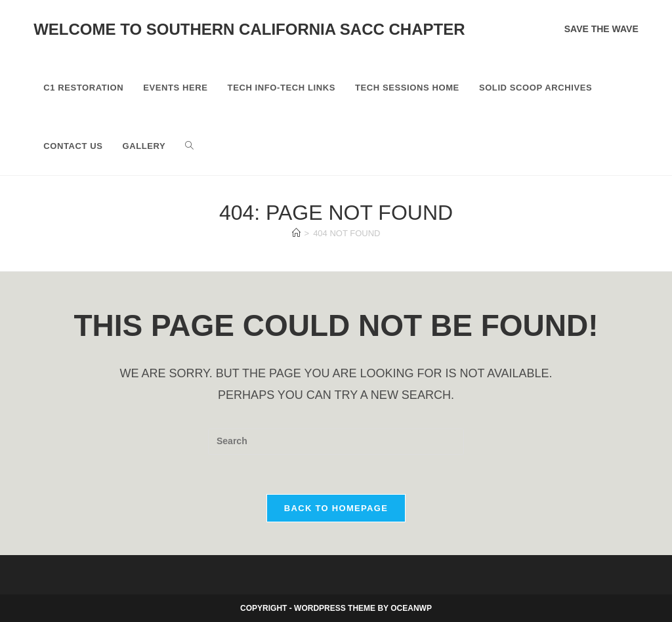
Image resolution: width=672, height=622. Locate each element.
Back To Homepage (336, 508)
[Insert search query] (336, 442)
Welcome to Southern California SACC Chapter (249, 29)
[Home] (296, 233)
